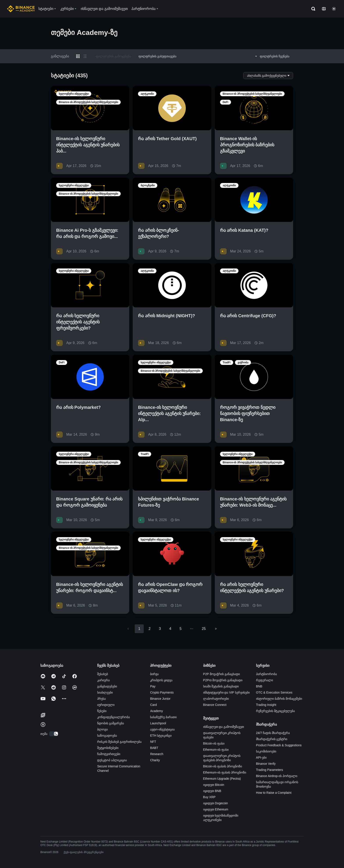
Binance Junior (160, 699)
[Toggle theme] (334, 9)
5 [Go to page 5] (180, 629)
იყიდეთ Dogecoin (216, 803)
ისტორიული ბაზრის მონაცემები (279, 699)
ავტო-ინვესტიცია (162, 729)
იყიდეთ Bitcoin (214, 785)
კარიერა (103, 680)
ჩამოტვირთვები (109, 754)
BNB (259, 686)
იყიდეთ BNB (212, 791)
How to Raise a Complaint (274, 793)
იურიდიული (106, 705)
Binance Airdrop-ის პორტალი (277, 776)
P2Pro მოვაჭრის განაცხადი (223, 680)
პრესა (101, 699)
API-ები (261, 757)
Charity (155, 760)
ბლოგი (102, 729)
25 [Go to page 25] (204, 629)
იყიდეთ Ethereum (216, 809)
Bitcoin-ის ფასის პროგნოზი (223, 766)
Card (153, 705)
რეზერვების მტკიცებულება (275, 711)
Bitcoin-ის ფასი (214, 743)
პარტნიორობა (266, 674)
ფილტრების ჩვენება (272, 56)
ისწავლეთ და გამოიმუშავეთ (224, 727)
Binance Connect (215, 705)
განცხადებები (107, 686)
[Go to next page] (216, 629)
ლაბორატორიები (216, 699)
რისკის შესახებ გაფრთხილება (119, 742)
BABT (154, 748)
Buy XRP (209, 797)
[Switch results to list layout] (85, 56)
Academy (156, 711)
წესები (102, 711)
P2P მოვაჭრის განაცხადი (221, 674)
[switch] (54, 734)
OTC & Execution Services (274, 692)
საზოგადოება (107, 736)
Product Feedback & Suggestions (279, 745)
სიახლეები (105, 692)
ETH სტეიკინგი (161, 736)
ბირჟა (154, 674)
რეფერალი (264, 680)
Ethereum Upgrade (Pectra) (222, 779)
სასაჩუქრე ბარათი (163, 717)
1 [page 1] (139, 629)
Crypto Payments (162, 692)
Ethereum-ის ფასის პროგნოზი (225, 772)
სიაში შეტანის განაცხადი (221, 686)
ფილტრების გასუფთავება (157, 56)
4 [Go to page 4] (170, 629)
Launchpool (158, 723)
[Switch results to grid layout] (78, 56)
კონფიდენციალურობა (114, 717)
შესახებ (103, 674)
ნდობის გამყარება (111, 723)
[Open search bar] (312, 9)
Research (157, 754)
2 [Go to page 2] (150, 629)
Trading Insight (266, 705)
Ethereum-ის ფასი (216, 750)
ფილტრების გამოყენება (113, 56)
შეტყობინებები (108, 748)
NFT (153, 742)
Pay (153, 686)
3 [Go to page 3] (160, 629)
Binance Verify (266, 764)
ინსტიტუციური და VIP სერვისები (226, 692)
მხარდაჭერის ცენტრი (272, 739)
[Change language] (324, 9)
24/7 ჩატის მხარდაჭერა (273, 733)
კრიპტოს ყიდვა (161, 680)
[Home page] (21, 9)
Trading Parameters (270, 770)
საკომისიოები (266, 751)
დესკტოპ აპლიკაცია (112, 760)
